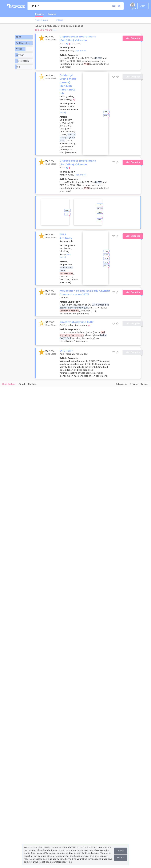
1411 (54, 30)
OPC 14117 (66, 351)
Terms (144, 384)
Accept (120, 851)
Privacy (134, 384)
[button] (49, 20)
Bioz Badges (9, 384)
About (22, 384)
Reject (120, 858)
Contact (32, 384)
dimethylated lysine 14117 (77, 322)
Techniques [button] (41, 20)
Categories (121, 384)
